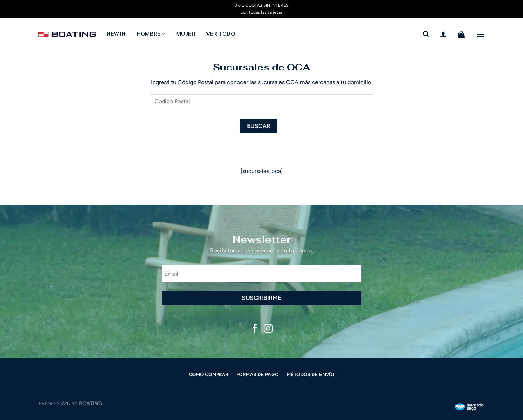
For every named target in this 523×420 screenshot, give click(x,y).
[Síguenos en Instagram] (268, 329)
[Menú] (480, 34)
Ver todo (221, 34)
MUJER (186, 34)
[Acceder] (443, 34)
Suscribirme (261, 298)
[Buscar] (426, 34)
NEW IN (116, 34)
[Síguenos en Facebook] (255, 329)
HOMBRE (151, 34)
